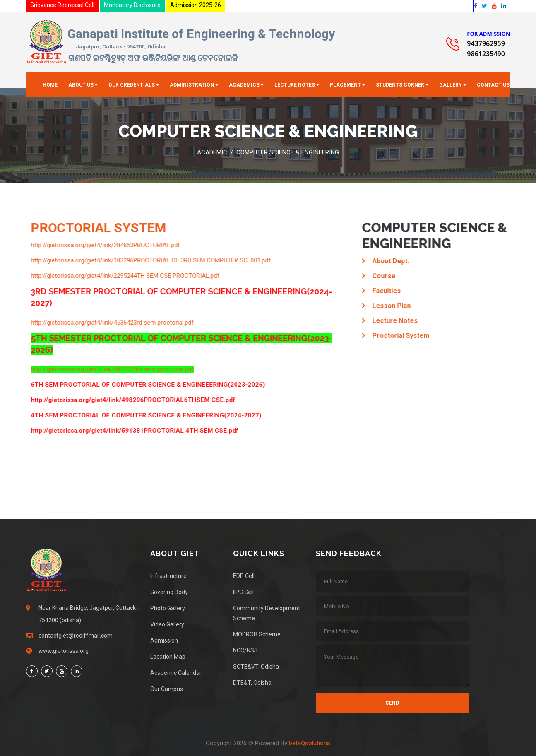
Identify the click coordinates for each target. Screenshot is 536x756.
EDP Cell (244, 576)
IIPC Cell (243, 592)
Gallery (451, 85)
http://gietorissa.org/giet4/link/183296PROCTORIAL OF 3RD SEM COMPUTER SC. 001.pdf (151, 260)
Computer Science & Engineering (288, 152)
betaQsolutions (310, 743)
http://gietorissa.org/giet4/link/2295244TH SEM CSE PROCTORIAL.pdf (126, 276)
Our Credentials (132, 85)
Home (50, 85)
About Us (81, 85)
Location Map (168, 657)
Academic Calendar (176, 673)
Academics (244, 85)
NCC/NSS (245, 650)
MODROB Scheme (257, 634)
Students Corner (400, 85)
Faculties (387, 291)
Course (385, 276)
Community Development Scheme (267, 613)
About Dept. (391, 261)
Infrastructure (168, 576)
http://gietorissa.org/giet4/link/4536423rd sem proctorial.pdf (113, 323)
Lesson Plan (392, 306)
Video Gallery (167, 624)
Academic (212, 152)
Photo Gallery (168, 608)
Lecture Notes (295, 85)
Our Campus (167, 689)
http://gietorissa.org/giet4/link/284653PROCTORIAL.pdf (106, 245)
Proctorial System (401, 336)
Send (392, 703)
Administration (192, 85)
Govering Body (169, 592)
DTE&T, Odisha (252, 683)
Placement (345, 85)
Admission (164, 640)
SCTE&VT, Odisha (256, 667)
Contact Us (493, 85)
